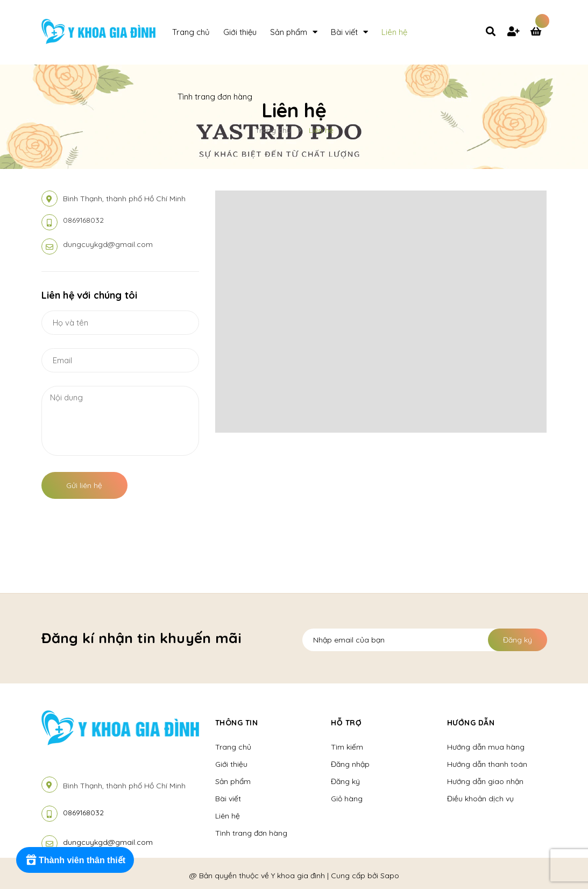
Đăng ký (518, 640)
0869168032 (83, 220)
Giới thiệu (231, 764)
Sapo (390, 876)
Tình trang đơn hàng (251, 833)
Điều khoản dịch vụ (480, 799)
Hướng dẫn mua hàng (486, 747)
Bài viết (228, 799)
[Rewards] (75, 860)
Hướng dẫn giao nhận (485, 781)
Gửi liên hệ (84, 485)
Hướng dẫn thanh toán (487, 764)
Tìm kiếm (347, 747)
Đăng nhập (350, 764)
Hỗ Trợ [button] (346, 723)
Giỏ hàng (347, 799)
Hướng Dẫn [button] (471, 723)
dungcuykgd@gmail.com (108, 244)
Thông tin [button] (237, 723)
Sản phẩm (233, 781)
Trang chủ (233, 747)
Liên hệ (228, 816)
